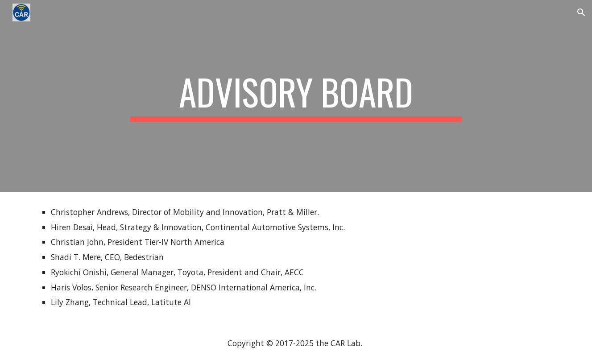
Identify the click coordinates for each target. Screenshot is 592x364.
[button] (581, 12)
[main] (296, 96)
